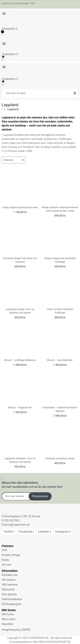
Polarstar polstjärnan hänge (60, 458)
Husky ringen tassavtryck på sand (20, 207)
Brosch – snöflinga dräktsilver (20, 360)
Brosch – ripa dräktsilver (60, 360)
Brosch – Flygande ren (20, 408)
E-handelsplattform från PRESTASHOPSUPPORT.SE (40, 642)
